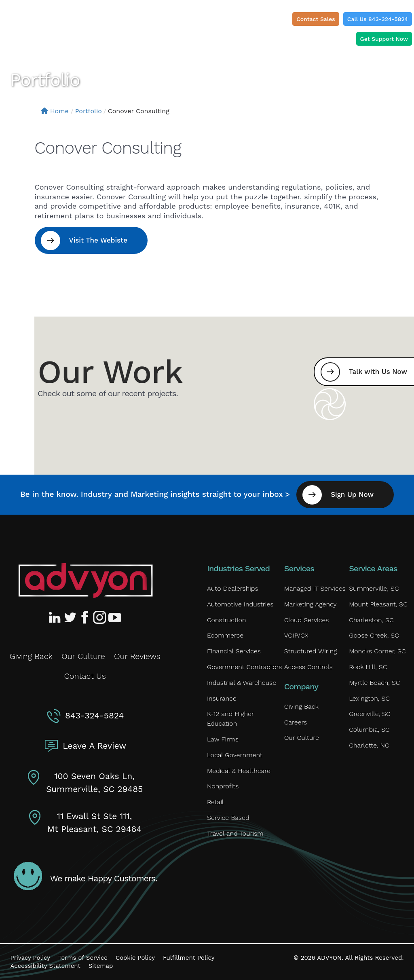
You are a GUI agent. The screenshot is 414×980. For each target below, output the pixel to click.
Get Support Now (384, 39)
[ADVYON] (43, 22)
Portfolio (89, 111)
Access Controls (308, 667)
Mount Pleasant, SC (378, 604)
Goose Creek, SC (374, 635)
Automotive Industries (240, 604)
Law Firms (223, 739)
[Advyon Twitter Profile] (71, 617)
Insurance (222, 698)
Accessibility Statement (45, 966)
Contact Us (85, 676)
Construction (226, 620)
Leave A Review (94, 746)
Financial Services (234, 651)
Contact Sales (316, 19)
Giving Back (31, 656)
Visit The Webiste (98, 240)
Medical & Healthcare (239, 771)
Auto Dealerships (233, 588)
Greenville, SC (370, 714)
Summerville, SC (374, 588)
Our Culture (83, 656)
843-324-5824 (94, 715)
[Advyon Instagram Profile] (100, 617)
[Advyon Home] (86, 581)
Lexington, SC (369, 698)
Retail (215, 802)
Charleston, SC (371, 620)
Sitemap (101, 966)
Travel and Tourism (235, 833)
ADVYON (329, 958)
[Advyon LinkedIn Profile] (56, 617)
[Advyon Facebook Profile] (85, 617)
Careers (296, 722)
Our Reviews (137, 656)
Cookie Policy (135, 958)
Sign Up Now (352, 494)
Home (55, 111)
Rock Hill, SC (368, 667)
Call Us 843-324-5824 (378, 19)
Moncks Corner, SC (377, 651)
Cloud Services (307, 620)
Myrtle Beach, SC (374, 683)
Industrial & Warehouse (242, 683)
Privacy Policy (30, 958)
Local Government (235, 755)
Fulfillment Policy (189, 958)
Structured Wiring (311, 651)
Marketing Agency (310, 604)
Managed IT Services (315, 588)
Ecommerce (225, 635)
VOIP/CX (296, 635)
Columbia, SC (369, 730)
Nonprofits (223, 786)
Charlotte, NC (369, 745)
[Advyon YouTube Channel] (114, 617)
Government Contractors (244, 667)
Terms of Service (83, 958)
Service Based (228, 818)
